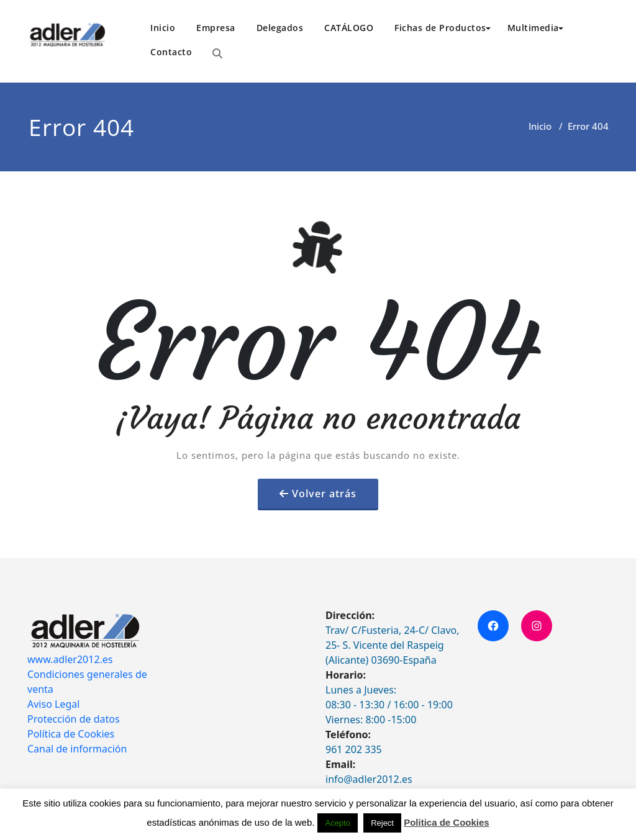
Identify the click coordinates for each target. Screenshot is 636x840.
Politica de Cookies (447, 822)
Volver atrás (324, 494)
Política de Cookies (71, 734)
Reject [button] (382, 823)
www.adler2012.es (70, 659)
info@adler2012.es (369, 779)
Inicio (163, 28)
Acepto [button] (337, 823)
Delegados (280, 28)
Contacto (171, 52)
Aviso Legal (53, 704)
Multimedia (535, 28)
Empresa (216, 28)
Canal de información (77, 749)
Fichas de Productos (443, 28)
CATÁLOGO (349, 28)
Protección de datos (74, 719)
